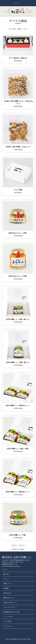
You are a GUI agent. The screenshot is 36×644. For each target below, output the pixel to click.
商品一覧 (6, 574)
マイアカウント (8, 626)
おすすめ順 (12, 29)
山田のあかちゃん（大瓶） (18, 276)
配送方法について (9, 598)
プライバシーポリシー (10, 607)
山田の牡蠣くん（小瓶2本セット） (18, 406)
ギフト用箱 (18, 190)
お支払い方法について (10, 603)
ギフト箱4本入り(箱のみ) (18, 58)
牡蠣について (7, 584)
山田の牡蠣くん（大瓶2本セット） (18, 492)
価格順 (19, 29)
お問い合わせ (7, 593)
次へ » (22, 546)
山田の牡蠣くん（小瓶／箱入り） (18, 319)
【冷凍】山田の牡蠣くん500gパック (18, 147)
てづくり (6, 579)
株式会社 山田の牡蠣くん (17, 557)
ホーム (5, 569)
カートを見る (7, 621)
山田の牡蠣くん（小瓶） (18, 535)
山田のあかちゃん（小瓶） (18, 233)
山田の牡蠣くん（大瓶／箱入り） (18, 362)
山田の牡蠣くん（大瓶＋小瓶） (18, 449)
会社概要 (6, 588)
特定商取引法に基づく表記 (11, 612)
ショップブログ (8, 617)
